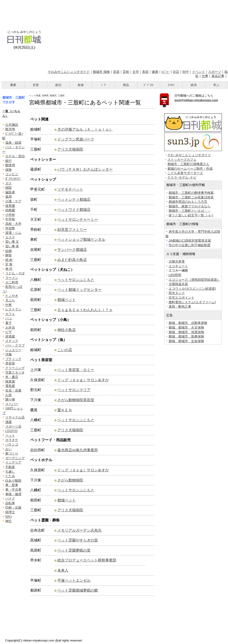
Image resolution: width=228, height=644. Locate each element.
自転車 (10, 503)
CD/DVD (12, 431)
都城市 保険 (101, 72)
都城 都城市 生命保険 (186, 341)
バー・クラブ (15, 345)
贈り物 (10, 399)
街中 (186, 72)
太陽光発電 (177, 261)
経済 (194, 85)
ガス (9, 183)
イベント (199, 72)
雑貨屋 (10, 382)
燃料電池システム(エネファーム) (192, 302)
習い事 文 (12, 242)
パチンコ (12, 445)
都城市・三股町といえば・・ (190, 211)
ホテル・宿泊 (15, 156)
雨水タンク (177, 293)
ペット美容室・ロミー (76, 370)
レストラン (13, 309)
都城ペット (67, 300)
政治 (58, 85)
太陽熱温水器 (178, 284)
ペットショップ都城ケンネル (81, 239)
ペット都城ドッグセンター (79, 290)
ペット (10, 436)
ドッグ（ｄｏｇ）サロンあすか (83, 380)
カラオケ (12, 440)
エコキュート (178, 266)
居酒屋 (10, 336)
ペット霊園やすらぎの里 (78, 540)
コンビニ (12, 174)
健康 (155, 72)
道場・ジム (13, 233)
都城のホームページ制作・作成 (190, 169)
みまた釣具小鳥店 (72, 260)
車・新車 (12, 485)
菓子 (9, 323)
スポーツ (215, 72)
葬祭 (9, 255)
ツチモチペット (70, 189)
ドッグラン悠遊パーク (76, 139)
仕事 (205, 76)
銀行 (9, 161)
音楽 (116, 72)
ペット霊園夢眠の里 (74, 550)
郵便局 (10, 165)
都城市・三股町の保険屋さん (188, 164)
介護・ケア (13, 201)
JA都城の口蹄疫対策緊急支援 (190, 240)
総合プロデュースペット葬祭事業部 (87, 560)
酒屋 (9, 422)
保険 (9, 170)
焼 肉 (9, 260)
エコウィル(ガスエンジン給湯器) (192, 289)
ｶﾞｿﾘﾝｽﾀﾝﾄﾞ (13, 179)
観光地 (10, 129)
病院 (9, 188)
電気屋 (10, 386)
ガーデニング (15, 458)
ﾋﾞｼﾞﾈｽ (149, 85)
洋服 (9, 354)
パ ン (9, 318)
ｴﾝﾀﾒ (171, 85)
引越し (10, 472)
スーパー (12, 404)
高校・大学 (13, 224)
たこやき (12, 296)
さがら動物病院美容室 (76, 400)
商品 (126, 85)
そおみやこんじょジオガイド (69, 72)
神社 (9, 521)
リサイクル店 (15, 417)
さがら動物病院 (70, 480)
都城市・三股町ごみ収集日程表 (191, 197)
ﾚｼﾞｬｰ (165, 72)
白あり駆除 (13, 481)
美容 (145, 72)
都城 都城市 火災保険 (186, 327)
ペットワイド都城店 (74, 210)
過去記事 (218, 76)
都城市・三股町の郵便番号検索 (191, 193)
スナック (12, 341)
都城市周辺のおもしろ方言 (188, 202)
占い (9, 449)
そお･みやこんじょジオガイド (189, 155)
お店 (176, 72)
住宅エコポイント (181, 298)
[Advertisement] (137, 34)
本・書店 (12, 377)
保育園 (10, 206)
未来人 (63, 570)
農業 (13, 85)
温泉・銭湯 (13, 143)
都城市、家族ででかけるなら (190, 206)
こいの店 (65, 350)
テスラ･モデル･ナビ (182, 178)
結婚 (9, 251)
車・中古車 (13, 490)
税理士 (10, 512)
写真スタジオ (15, 373)
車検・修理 (13, 494)
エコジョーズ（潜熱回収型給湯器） (194, 280)
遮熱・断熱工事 (180, 306)
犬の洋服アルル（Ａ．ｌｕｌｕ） (85, 129)
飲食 (81, 85)
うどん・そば (15, 273)
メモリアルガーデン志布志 (79, 530)
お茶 (9, 395)
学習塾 (10, 228)
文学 (136, 72)
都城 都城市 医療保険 (186, 336)
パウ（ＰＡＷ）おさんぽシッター (85, 169)
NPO (9, 517)
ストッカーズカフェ (182, 160)
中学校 (10, 219)
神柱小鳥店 (67, 330)
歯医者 (10, 192)
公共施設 (12, 125)
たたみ (10, 476)
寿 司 (9, 269)
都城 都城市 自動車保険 (188, 323)
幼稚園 (10, 210)
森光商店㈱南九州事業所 (78, 450)
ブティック (13, 359)
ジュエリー (13, 350)
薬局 (9, 197)
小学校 (10, 215)
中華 (9, 305)
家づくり (12, 454)
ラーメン (12, 278)
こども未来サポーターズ (185, 173)
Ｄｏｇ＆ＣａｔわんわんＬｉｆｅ (85, 310)
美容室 (10, 363)
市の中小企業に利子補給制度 (190, 245)
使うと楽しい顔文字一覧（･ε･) (191, 215)
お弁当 (10, 328)
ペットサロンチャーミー (78, 219)
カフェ (10, 314)
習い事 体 (12, 246)
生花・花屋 (13, 391)
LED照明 (175, 275)
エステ (10, 237)
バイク (10, 499)
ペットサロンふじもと (76, 280)
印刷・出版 (13, 508)
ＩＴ (103, 85)
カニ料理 (12, 282)
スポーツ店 (13, 427)
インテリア (13, 462)
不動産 (10, 467)
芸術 (126, 72)
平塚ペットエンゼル (74, 580)
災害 (36, 85)
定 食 (9, 264)
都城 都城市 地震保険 (186, 332)
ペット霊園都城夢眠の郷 (78, 590)
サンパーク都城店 (72, 250)
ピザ (9, 332)
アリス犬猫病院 (70, 149)
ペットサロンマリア (74, 390)
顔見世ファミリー (72, 230)
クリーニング (15, 368)
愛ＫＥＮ (65, 410)
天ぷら (10, 300)
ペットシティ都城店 (74, 199)
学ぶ (216, 85)
